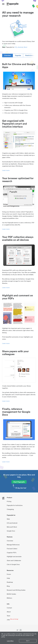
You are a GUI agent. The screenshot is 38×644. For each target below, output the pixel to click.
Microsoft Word (12, 527)
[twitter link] (17, 630)
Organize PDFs (12, 553)
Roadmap (10, 582)
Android (20, 47)
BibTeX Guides (11, 594)
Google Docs (11, 531)
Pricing (9, 501)
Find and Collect (12, 549)
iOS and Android (12, 523)
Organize (18, 55)
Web (8, 519)
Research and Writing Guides (16, 590)
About (9, 612)
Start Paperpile (19, 482)
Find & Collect (30, 55)
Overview (8, 55)
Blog (8, 586)
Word (25, 47)
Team (8, 616)
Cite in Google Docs (13, 564)
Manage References (13, 545)
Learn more (6, 170)
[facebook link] (21, 630)
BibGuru (9, 598)
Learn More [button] (10, 641)
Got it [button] (28, 641)
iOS (16, 47)
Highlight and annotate (14, 556)
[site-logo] (12, 4)
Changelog (10, 509)
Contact (9, 608)
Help (8, 578)
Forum (9, 574)
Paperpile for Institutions (15, 505)
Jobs (8, 620)
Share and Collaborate (14, 560)
